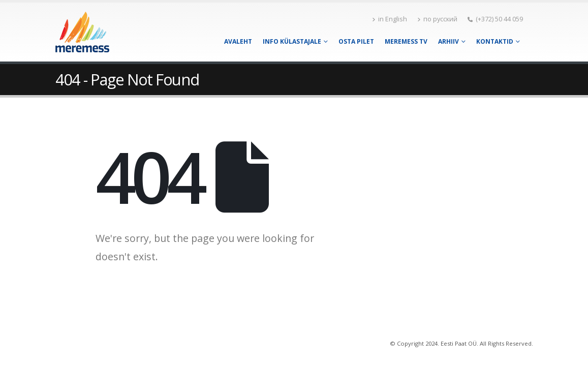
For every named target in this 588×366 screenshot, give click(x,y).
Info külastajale (292, 41)
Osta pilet (356, 41)
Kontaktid (495, 41)
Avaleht (238, 41)
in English (390, 19)
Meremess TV (406, 41)
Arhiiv (448, 41)
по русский (437, 19)
